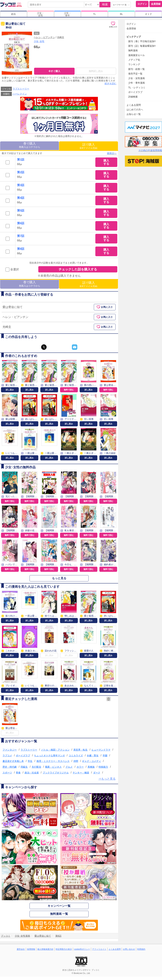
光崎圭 (61, 37)
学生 (30, 761)
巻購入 (30, 145)
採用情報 (31, 949)
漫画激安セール (137, 55)
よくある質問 (134, 105)
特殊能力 (103, 767)
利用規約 (141, 949)
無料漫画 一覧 (59, 914)
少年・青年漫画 (137, 83)
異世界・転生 (80, 750)
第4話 (21, 198)
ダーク (97, 773)
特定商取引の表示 (64, 949)
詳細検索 (133, 97)
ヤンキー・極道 (81, 773)
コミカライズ (76, 755)
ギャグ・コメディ (91, 761)
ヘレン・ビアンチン (44, 37)
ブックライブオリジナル (56, 773)
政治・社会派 (32, 773)
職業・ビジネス (53, 767)
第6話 (21, 223)
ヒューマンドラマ (101, 750)
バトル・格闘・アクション (55, 750)
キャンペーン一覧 (59, 906)
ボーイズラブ (23, 755)
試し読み (10, 390)
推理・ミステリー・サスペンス (53, 761)
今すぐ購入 (54, 71)
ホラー (80, 767)
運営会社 (21, 949)
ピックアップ (134, 37)
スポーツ (7, 773)
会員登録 (156, 4)
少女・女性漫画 (137, 78)
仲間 (76, 761)
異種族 (91, 767)
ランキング (134, 64)
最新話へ (112, 153)
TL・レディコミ (137, 88)
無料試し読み (96, 71)
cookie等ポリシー (82, 949)
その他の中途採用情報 (150, 150)
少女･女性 (39, 41)
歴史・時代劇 (10, 767)
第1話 (21, 160)
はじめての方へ (135, 110)
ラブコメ (7, 755)
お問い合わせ (129, 949)
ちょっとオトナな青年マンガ (49, 755)
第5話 (21, 211)
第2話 (21, 172)
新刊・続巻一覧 (137, 69)
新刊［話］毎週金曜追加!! (142, 46)
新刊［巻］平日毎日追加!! (142, 41)
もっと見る (59, 578)
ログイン (142, 4)
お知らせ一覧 (134, 114)
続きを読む (111, 83)
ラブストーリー (21, 89)
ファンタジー (10, 750)
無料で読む (69, 390)
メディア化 (134, 60)
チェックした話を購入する (78, 269)
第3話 (21, 185)
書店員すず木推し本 (13, 761)
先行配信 (36, 767)
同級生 (24, 767)
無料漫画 (133, 50)
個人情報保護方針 (45, 949)
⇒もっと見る (107, 779)
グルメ (69, 767)
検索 (105, 4)
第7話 (21, 236)
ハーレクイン (20, 94)
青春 (18, 773)
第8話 (21, 249)
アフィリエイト (99, 949)
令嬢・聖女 (93, 755)
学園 (105, 755)
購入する (106, 162)
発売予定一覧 (135, 74)
